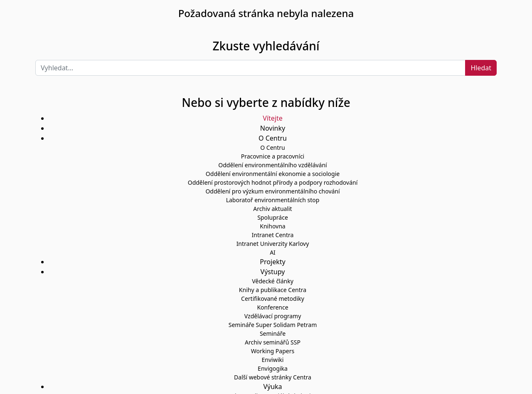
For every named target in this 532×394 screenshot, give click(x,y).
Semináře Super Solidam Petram (273, 325)
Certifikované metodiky (273, 299)
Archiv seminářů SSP (273, 342)
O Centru (272, 147)
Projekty (272, 262)
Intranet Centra (273, 235)
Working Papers (273, 351)
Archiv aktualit (272, 209)
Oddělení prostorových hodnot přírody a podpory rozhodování (273, 182)
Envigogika (273, 368)
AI (273, 252)
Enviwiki (273, 360)
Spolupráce (273, 217)
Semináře (273, 333)
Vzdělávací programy (273, 316)
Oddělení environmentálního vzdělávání (272, 165)
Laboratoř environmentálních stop (273, 200)
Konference (272, 307)
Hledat (481, 68)
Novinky (273, 128)
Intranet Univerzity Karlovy (273, 244)
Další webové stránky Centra (273, 377)
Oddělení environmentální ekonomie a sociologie (273, 174)
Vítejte (272, 118)
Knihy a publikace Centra (273, 290)
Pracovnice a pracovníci (273, 156)
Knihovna (272, 226)
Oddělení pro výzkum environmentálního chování (272, 191)
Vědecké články (273, 281)
